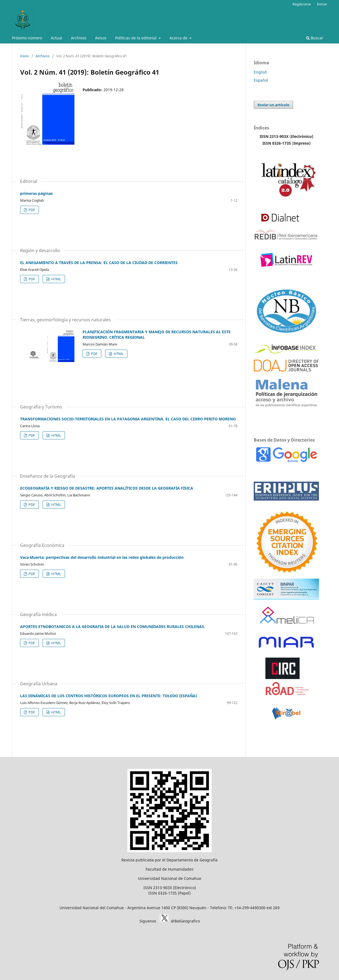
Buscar (315, 38)
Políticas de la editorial (136, 38)
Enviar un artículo (273, 105)
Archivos (79, 38)
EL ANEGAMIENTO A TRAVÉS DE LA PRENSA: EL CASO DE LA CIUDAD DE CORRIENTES (99, 263)
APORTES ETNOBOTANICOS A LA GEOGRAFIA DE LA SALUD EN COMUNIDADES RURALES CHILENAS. (113, 627)
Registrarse (302, 4)
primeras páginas (36, 193)
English (260, 72)
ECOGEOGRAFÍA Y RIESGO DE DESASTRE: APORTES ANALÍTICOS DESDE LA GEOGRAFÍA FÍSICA (107, 488)
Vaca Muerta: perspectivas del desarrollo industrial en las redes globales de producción (102, 557)
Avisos (101, 38)
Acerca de (179, 38)
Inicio (24, 56)
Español (261, 80)
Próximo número (27, 38)
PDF (31, 210)
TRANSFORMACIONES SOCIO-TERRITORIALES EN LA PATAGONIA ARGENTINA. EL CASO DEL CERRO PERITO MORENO (128, 419)
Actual (56, 38)
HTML (56, 279)
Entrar (322, 4)
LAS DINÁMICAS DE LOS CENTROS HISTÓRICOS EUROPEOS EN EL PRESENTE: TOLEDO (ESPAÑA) (109, 696)
